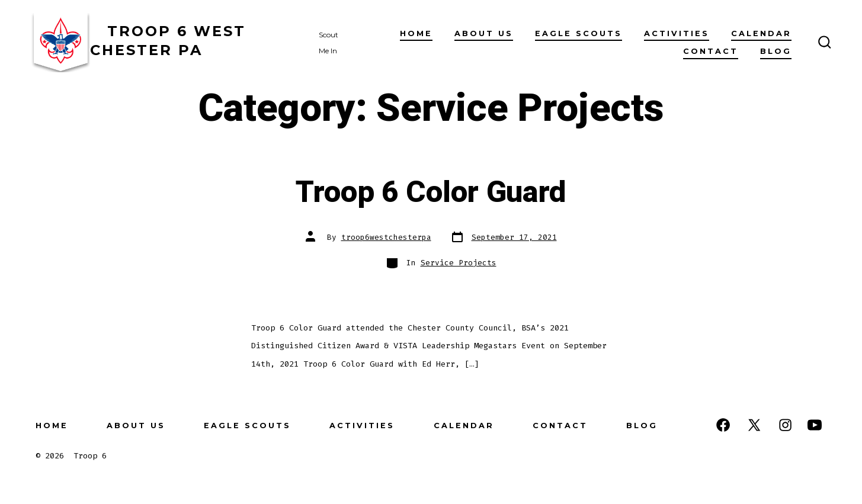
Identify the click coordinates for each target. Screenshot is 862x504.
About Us (484, 33)
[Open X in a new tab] (754, 425)
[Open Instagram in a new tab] (785, 425)
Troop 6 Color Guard (431, 192)
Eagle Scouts (579, 33)
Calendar (761, 33)
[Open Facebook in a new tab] (723, 425)
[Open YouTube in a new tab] (815, 425)
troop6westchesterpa (386, 237)
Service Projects (459, 263)
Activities (677, 33)
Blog (776, 51)
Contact (711, 51)
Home (416, 33)
